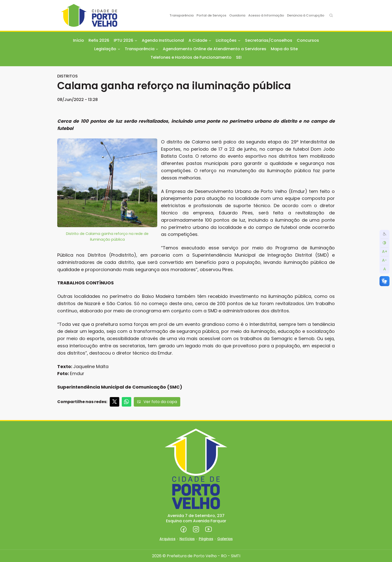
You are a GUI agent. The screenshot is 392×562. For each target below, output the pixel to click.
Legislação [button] (105, 49)
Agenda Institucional (163, 40)
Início (78, 40)
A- (384, 260)
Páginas (206, 539)
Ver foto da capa (157, 402)
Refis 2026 (99, 40)
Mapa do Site (284, 49)
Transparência (181, 15)
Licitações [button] (226, 40)
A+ (385, 252)
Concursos (308, 40)
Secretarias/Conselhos (269, 40)
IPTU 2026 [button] (123, 40)
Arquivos (167, 539)
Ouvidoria (237, 15)
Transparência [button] (140, 49)
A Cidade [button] (198, 40)
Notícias (187, 539)
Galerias (225, 539)
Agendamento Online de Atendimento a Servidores (214, 49)
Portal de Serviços (211, 15)
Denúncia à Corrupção (306, 15)
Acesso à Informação (266, 15)
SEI (239, 57)
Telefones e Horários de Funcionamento (191, 57)
